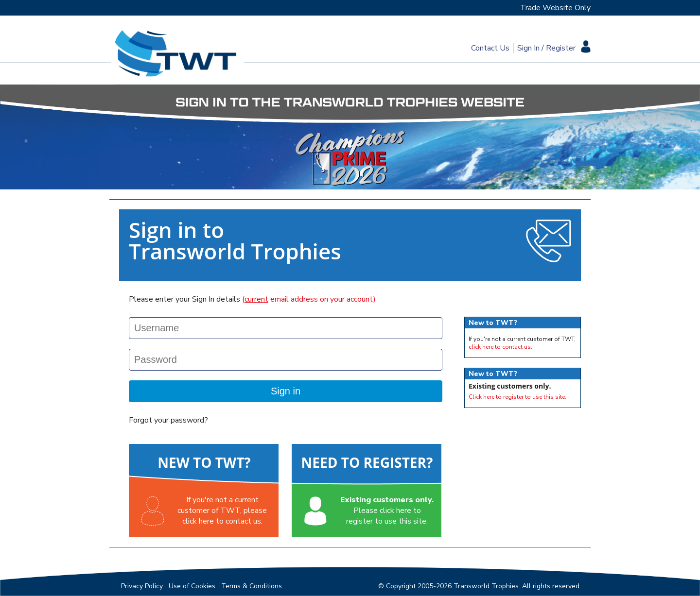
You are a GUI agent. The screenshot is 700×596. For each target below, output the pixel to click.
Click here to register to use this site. (517, 397)
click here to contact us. (500, 347)
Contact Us (490, 48)
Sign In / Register (546, 48)
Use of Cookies (192, 586)
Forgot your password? (168, 420)
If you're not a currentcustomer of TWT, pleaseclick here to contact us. (222, 511)
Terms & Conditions (252, 586)
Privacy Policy (142, 586)
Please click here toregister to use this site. (387, 511)
